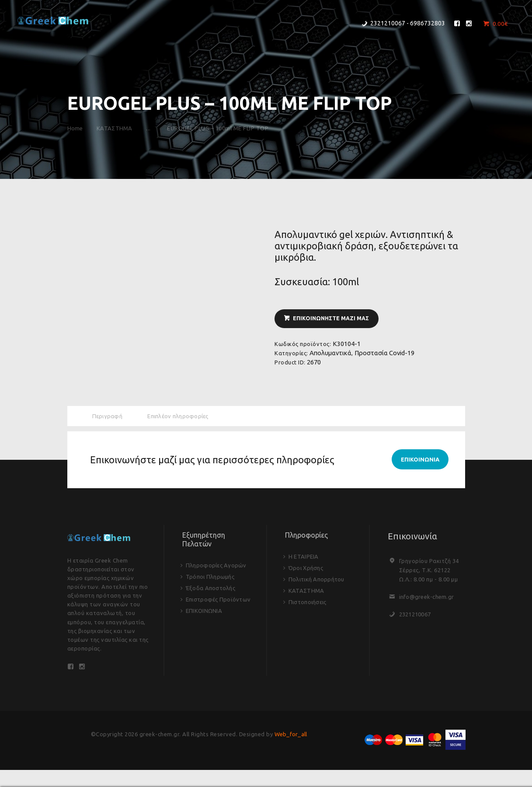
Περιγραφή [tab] (108, 416)
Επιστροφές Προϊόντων (219, 601)
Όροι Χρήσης (306, 569)
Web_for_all (291, 738)
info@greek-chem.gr (428, 598)
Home (75, 128)
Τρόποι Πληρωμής (211, 578)
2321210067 (416, 616)
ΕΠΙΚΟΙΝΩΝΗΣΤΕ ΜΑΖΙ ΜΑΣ (333, 319)
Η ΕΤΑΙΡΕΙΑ (304, 558)
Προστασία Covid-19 (384, 354)
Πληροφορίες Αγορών (217, 567)
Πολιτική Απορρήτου (317, 581)
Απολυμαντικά (330, 354)
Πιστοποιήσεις (308, 603)
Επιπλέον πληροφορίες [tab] (180, 416)
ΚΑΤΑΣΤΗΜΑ (118, 128)
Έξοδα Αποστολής (211, 589)
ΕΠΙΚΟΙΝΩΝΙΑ (205, 612)
